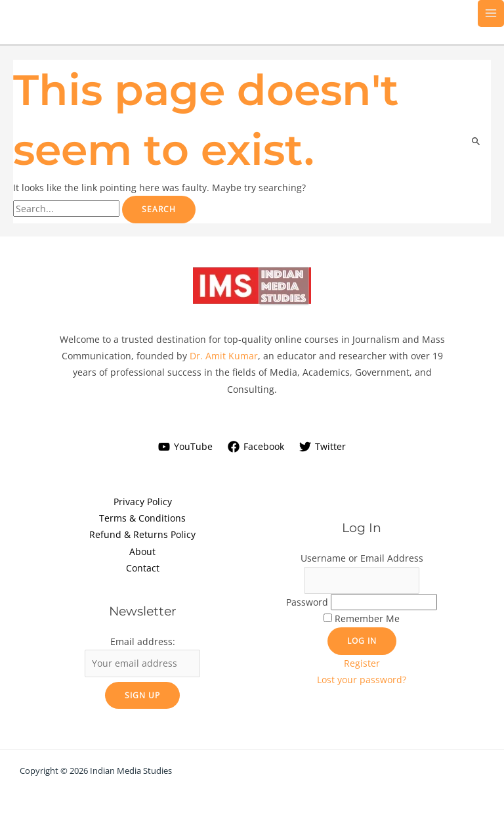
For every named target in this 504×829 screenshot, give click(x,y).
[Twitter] (322, 447)
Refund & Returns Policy (142, 534)
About (142, 551)
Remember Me (367, 618)
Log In (362, 640)
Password (307, 602)
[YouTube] (186, 447)
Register (362, 663)
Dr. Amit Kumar (224, 356)
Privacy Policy (143, 502)
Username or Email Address (362, 558)
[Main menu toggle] (491, 13)
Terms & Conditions (142, 518)
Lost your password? (362, 680)
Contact (143, 568)
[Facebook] (256, 447)
